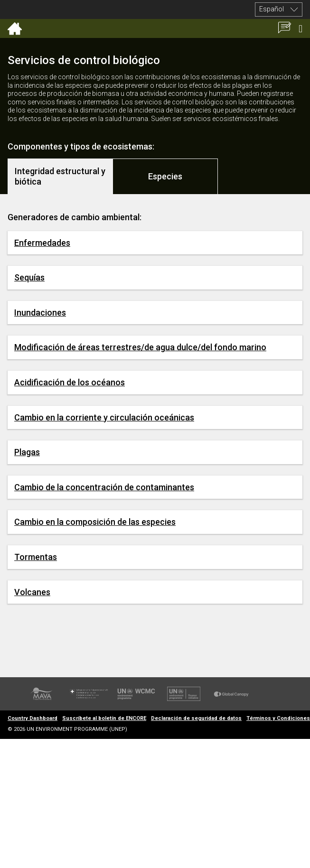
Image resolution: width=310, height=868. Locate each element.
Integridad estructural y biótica (60, 176)
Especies (165, 176)
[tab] (61, 176)
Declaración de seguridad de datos (196, 718)
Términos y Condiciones (278, 718)
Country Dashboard (33, 718)
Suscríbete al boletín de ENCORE (104, 718)
